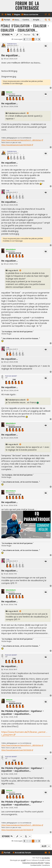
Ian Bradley (46, 858)
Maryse (9, 92)
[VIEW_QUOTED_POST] (28, 113)
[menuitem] (8, 15)
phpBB (23, 860)
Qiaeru (48, 863)
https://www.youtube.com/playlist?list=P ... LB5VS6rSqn (21, 140)
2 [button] (30, 39)
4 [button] (36, 39)
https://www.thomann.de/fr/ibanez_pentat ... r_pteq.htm (24, 733)
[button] (24, 39)
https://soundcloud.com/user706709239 (16, 145)
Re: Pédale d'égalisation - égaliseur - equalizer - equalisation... (23, 713)
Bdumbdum (11, 249)
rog (8, 190)
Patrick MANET (11, 376)
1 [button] (27, 39)
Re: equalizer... (11, 55)
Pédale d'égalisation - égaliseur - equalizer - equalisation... (25, 28)
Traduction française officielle (33, 863)
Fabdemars (12, 44)
